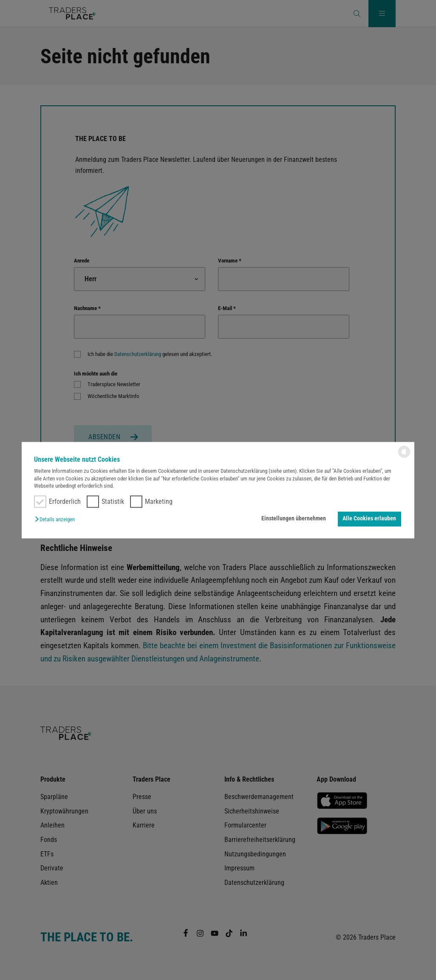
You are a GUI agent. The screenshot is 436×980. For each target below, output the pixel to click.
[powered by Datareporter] (404, 457)
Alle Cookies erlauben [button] (369, 519)
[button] (57, 520)
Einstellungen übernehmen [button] (294, 519)
